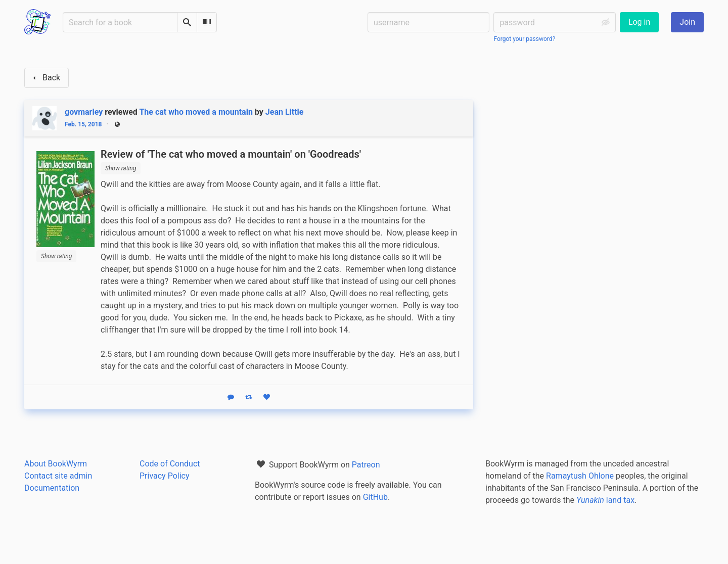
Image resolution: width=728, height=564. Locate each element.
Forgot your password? (524, 39)
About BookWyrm (56, 464)
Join (687, 22)
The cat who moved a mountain (196, 112)
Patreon (366, 465)
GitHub (375, 497)
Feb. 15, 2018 (83, 124)
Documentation (52, 488)
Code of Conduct (170, 464)
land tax (605, 500)
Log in (639, 22)
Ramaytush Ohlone (580, 476)
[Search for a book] (120, 22)
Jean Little (285, 112)
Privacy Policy (165, 476)
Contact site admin (58, 476)
